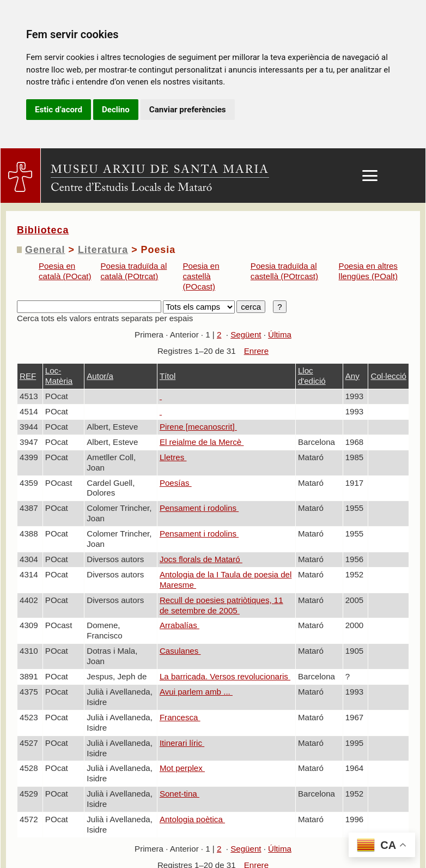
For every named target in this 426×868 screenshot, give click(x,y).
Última (280, 334)
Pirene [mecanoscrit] (198, 427)
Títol (168, 376)
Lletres (173, 457)
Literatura (103, 250)
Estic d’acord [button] (59, 110)
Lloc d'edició (312, 376)
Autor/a (100, 376)
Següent (246, 334)
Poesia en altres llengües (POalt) (368, 271)
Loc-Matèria (59, 376)
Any (352, 376)
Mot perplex (182, 768)
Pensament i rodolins (199, 508)
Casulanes (180, 651)
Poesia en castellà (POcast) (201, 276)
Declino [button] (116, 110)
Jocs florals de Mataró (201, 559)
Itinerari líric (182, 743)
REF (28, 376)
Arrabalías (179, 625)
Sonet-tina (179, 794)
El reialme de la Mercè (202, 442)
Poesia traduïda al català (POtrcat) (134, 271)
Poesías (176, 483)
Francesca (180, 717)
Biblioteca (43, 230)
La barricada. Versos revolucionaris (225, 676)
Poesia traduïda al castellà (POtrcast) (284, 271)
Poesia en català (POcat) (65, 271)
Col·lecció (388, 376)
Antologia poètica (192, 819)
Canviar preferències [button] (188, 110)
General (45, 250)
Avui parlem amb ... (196, 692)
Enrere (256, 351)
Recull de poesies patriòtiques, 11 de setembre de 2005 (221, 605)
